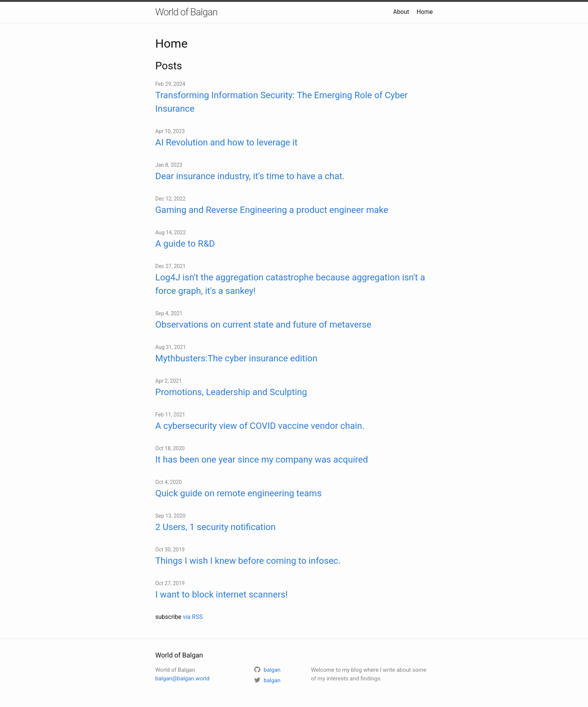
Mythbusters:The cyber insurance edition (236, 358)
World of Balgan (186, 12)
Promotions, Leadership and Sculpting (231, 392)
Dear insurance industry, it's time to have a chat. (250, 176)
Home (425, 12)
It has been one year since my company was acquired (262, 460)
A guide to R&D (185, 244)
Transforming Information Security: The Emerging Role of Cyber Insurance (281, 102)
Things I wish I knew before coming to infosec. (248, 561)
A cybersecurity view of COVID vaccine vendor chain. (260, 426)
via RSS (193, 617)
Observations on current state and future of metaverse (263, 325)
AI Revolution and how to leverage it (226, 142)
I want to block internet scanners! (221, 595)
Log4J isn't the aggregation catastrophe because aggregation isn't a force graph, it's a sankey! (290, 284)
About (401, 12)
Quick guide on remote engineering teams (238, 493)
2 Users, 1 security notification (215, 527)
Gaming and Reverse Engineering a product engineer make (272, 210)
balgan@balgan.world (182, 679)
